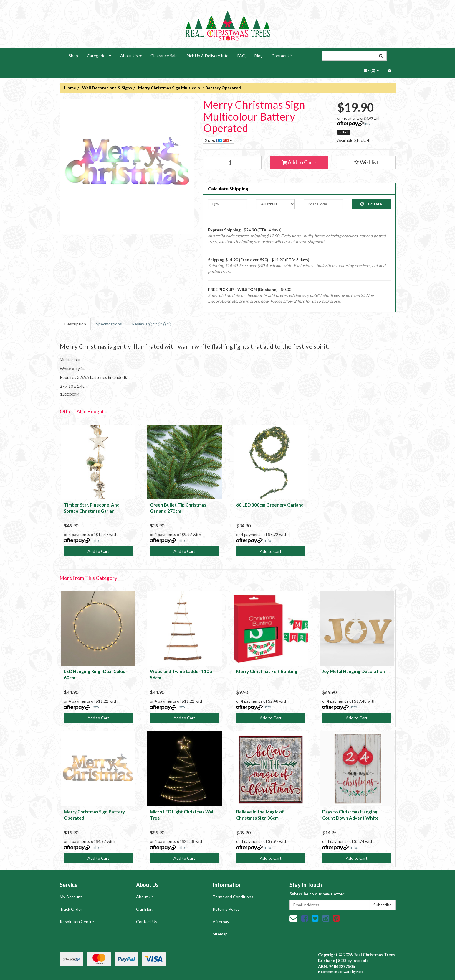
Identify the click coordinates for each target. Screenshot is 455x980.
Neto (360, 972)
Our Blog (144, 909)
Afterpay (221, 921)
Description (75, 324)
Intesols (360, 960)
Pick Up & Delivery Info (207, 56)
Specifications (109, 324)
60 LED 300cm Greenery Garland (270, 505)
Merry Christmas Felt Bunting (267, 671)
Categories (99, 56)
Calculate (371, 204)
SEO (342, 960)
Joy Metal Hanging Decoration (354, 671)
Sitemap (220, 934)
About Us (131, 56)
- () (371, 70)
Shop (73, 56)
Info (367, 123)
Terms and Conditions (233, 897)
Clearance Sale (164, 56)
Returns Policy (226, 909)
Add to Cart (98, 551)
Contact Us (282, 56)
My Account (71, 897)
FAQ (241, 56)
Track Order (71, 909)
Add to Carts (299, 162)
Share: (219, 140)
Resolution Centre (77, 921)
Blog (259, 56)
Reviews (152, 324)
